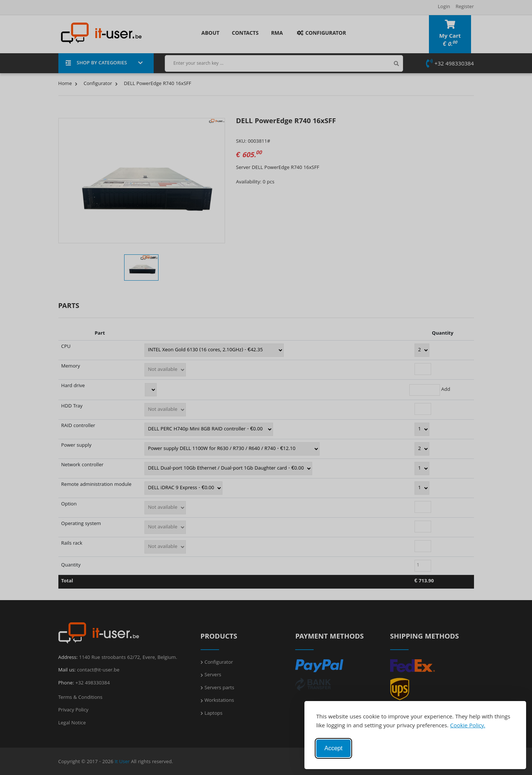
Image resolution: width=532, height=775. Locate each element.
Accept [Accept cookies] (333, 748)
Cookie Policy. (468, 726)
